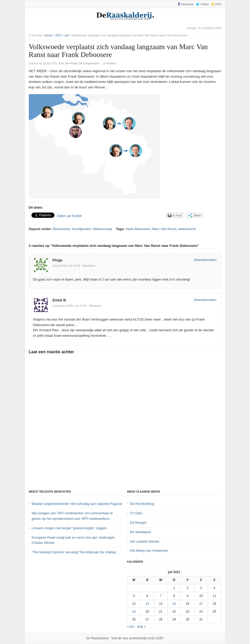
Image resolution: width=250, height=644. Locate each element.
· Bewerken (88, 266)
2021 (58, 35)
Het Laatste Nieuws (145, 541)
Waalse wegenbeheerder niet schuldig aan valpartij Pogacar (77, 504)
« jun (131, 626)
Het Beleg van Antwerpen (149, 551)
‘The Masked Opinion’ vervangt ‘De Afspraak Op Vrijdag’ (74, 552)
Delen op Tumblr (70, 216)
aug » (141, 626)
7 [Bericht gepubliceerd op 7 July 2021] (161, 596)
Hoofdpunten (81, 229)
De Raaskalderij (97, 638)
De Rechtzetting (142, 504)
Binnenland (61, 229)
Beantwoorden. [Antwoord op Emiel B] (206, 300)
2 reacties (109, 63)
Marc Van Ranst (164, 229)
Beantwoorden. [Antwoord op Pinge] (206, 260)
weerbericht (187, 229)
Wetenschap (103, 229)
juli (67, 35)
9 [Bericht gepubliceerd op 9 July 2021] (188, 596)
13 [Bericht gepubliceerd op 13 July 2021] (147, 604)
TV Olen (136, 513)
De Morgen (138, 523)
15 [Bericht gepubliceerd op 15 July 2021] (174, 604)
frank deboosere (138, 229)
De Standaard (140, 532)
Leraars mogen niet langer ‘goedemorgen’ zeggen (69, 528)
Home (48, 35)
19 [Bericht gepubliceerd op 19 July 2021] (134, 612)
